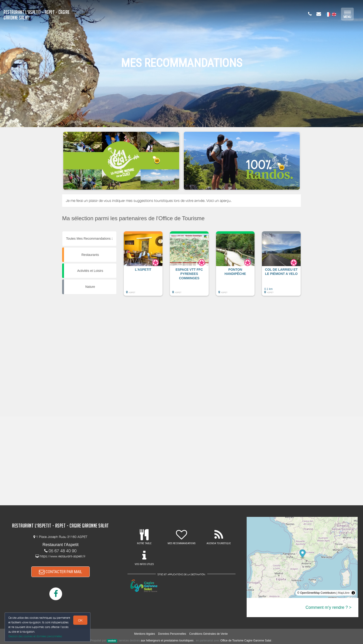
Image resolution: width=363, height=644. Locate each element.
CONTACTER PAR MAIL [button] (60, 572)
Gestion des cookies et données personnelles (35, 636)
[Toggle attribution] (353, 593)
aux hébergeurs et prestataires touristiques (167, 641)
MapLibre (344, 593)
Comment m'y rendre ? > (328, 607)
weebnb (112, 641)
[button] (143, 266)
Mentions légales (145, 634)
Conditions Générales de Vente (208, 634)
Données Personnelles (172, 634)
